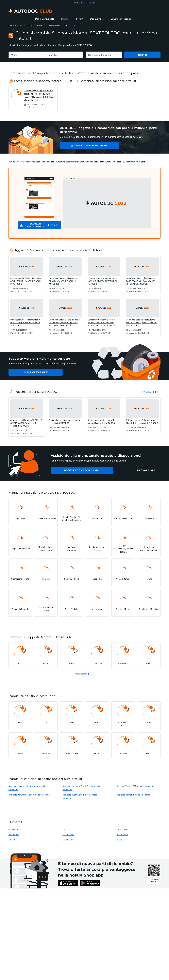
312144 (120, 840)
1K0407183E (68, 840)
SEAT (66, 25)
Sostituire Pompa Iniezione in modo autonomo (29, 795)
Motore (39, 25)
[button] (97, 19)
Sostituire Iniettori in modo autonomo (133, 795)
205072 (66, 829)
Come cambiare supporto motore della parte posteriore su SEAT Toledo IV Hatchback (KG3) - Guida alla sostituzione (39, 95)
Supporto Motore (53, 25)
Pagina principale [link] (15, 25)
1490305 (13, 840)
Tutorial (30, 25)
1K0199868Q (69, 834)
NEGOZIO (79, 3)
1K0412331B (122, 829)
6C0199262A (122, 834)
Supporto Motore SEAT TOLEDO (82, 145)
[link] (45, 19)
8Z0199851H (14, 829)
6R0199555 (14, 834)
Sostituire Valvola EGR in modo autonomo (135, 786)
